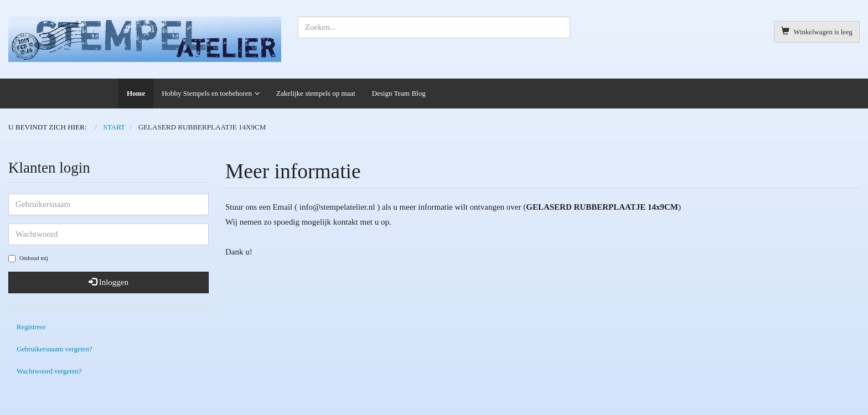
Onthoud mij (28, 259)
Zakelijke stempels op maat (316, 93)
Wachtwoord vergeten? (49, 371)
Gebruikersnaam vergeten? (55, 349)
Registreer (31, 327)
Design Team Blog (399, 93)
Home (136, 93)
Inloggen (108, 282)
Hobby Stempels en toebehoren (207, 93)
